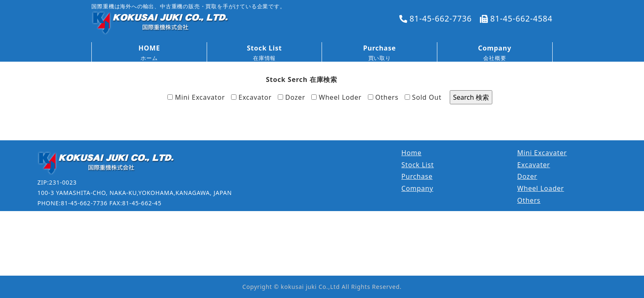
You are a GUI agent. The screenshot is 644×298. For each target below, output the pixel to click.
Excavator (251, 97)
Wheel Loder (336, 97)
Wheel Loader (540, 188)
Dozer (291, 97)
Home (411, 153)
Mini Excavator (196, 97)
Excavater (533, 165)
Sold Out (423, 97)
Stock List (418, 165)
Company (417, 188)
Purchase (417, 176)
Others (383, 97)
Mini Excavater (542, 153)
